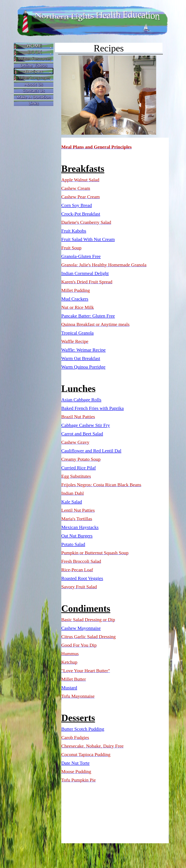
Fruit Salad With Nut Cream (88, 239)
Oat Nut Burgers (77, 536)
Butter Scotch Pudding (83, 729)
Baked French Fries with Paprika (93, 408)
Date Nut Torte (75, 763)
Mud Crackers (75, 299)
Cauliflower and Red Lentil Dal (91, 451)
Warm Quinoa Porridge (83, 367)
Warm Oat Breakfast (81, 358)
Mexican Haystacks (80, 527)
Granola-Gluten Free (81, 256)
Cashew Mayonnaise (81, 628)
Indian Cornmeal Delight (85, 273)
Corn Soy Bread (77, 205)
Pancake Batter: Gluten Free (88, 316)
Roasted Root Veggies (82, 578)
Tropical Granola (77, 333)
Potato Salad (73, 544)
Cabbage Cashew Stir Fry (86, 425)
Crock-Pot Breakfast (81, 214)
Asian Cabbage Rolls (81, 400)
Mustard (69, 688)
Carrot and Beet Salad (82, 434)
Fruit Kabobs (74, 231)
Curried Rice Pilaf (79, 468)
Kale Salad (72, 502)
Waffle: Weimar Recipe (83, 350)
